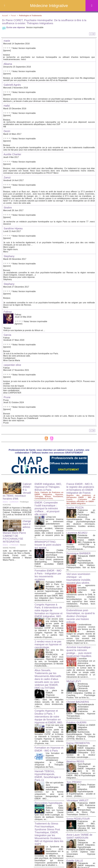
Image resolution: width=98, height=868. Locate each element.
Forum (13, 16)
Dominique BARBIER (79, 553)
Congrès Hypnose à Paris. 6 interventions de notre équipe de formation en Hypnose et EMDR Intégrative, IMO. (48, 610)
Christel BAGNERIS (78, 702)
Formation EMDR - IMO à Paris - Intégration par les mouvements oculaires (48, 575)
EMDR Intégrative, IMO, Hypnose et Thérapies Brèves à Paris (48, 487)
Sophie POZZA (75, 508)
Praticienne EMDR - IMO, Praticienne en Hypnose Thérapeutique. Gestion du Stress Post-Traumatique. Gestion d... (81, 809)
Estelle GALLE (75, 861)
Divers (5, 502)
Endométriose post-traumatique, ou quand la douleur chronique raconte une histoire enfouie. (81, 616)
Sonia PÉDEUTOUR (78, 819)
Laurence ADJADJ (77, 533)
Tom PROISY (74, 782)
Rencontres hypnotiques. (49, 803)
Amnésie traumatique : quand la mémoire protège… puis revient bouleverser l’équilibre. (79, 652)
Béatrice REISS (75, 761)
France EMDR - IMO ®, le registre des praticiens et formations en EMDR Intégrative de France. (80, 488)
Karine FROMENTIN (78, 743)
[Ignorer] (7, 50)
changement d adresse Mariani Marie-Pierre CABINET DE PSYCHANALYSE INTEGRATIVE (17, 531)
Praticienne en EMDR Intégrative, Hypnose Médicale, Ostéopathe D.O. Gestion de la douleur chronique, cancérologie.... (81, 751)
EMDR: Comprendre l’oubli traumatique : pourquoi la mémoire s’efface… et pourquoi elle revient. (47, 508)
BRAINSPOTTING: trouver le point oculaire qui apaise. (48, 545)
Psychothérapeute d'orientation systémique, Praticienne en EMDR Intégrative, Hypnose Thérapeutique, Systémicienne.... (81, 711)
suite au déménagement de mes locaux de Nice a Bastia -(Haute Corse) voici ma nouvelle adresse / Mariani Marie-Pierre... (17, 555)
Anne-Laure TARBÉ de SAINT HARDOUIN (79, 836)
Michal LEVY (74, 681)
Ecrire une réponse (13, 27)
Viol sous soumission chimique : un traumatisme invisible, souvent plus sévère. (79, 578)
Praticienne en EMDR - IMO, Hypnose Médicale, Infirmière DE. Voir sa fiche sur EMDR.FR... (81, 826)
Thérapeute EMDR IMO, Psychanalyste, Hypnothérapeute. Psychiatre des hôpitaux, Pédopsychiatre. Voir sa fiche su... (81, 563)
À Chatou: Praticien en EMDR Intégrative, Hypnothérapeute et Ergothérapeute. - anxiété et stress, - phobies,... (81, 790)
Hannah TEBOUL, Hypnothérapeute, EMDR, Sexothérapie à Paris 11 (48, 776)
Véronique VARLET (78, 800)
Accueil (5, 16)
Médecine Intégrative (49, 6)
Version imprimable (35, 27)
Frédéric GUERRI (76, 722)
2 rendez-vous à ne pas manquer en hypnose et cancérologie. (48, 644)
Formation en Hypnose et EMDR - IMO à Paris (49, 749)
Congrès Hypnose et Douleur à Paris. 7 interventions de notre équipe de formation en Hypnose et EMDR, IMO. (49, 717)
